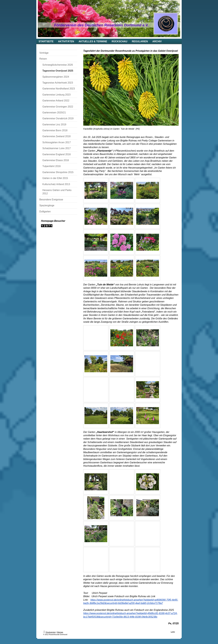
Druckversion (49, 632)
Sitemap (60, 632)
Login (173, 632)
